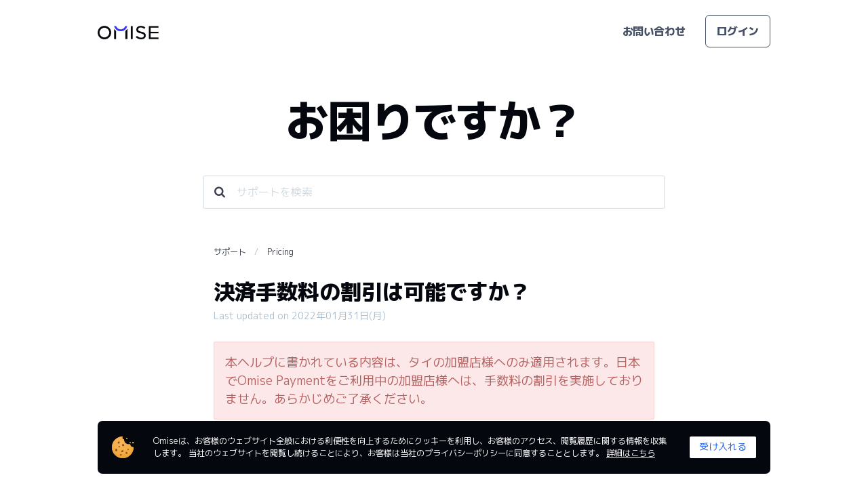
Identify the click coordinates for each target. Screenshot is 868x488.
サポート (230, 252)
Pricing (280, 252)
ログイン (738, 31)
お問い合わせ (654, 31)
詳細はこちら (631, 453)
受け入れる (723, 446)
